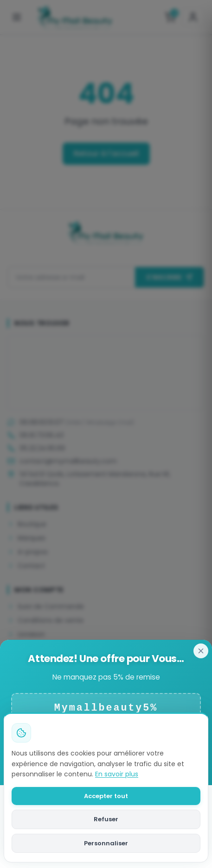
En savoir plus (117, 774)
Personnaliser (106, 843)
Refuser (106, 819)
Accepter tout (106, 796)
